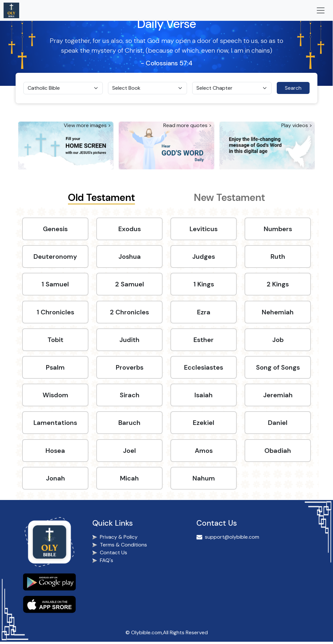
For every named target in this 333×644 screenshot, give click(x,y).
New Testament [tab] (229, 197)
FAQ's (107, 563)
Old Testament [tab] (101, 197)
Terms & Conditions (123, 547)
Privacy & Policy (119, 539)
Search (293, 88)
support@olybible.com (232, 539)
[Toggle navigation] (321, 10)
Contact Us (113, 555)
